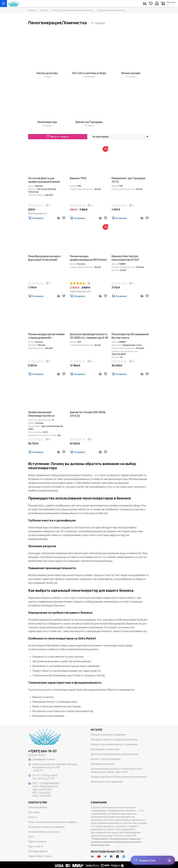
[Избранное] (151, 3)
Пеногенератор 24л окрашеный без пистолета (130, 336)
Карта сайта (36, 847)
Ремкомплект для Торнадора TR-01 (128, 180)
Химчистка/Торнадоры (89, 122)
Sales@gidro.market (44, 759)
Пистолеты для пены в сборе (89, 73)
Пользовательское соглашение (46, 827)
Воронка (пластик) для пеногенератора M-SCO (125, 258)
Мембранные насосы (103, 764)
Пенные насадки (131, 73)
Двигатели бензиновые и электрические (115, 754)
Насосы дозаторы (47, 73)
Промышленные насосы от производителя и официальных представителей (117, 770)
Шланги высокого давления (107, 782)
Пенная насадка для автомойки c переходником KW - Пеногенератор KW (46, 336)
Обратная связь (37, 842)
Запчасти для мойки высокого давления (114, 744)
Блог (31, 837)
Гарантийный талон (40, 856)
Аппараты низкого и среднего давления (114, 740)
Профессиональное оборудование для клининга (119, 777)
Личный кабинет (38, 808)
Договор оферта (38, 851)
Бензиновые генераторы (105, 749)
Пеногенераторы (47, 122)
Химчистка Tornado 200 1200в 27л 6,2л (88, 414)
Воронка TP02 (78, 178)
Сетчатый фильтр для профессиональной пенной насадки (44, 180)
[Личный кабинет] (157, 3)
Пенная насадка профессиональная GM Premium (88, 258)
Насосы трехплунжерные (106, 759)
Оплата (33, 817)
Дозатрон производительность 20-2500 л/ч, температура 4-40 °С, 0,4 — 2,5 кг (89, 336)
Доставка (34, 812)
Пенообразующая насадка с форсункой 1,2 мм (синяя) (45, 258)
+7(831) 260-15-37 (42, 751)
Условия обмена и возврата (44, 832)
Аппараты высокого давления (108, 735)
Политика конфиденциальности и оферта (53, 822)
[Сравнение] (145, 3)
